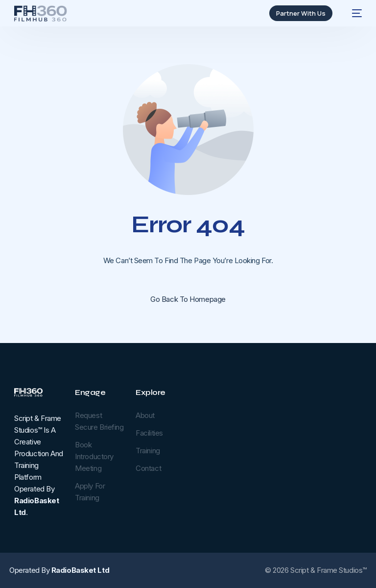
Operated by (59, 570)
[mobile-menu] (352, 13)
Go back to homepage (188, 299)
